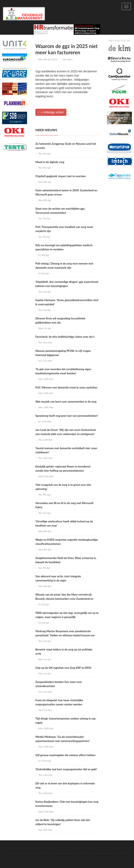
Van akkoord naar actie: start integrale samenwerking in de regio (58, 578)
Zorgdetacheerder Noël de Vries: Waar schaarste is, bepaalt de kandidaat (66, 560)
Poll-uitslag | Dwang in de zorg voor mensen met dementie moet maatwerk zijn (64, 266)
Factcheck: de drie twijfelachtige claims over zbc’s (65, 337)
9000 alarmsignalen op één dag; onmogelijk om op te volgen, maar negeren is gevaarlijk (67, 615)
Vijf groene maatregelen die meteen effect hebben (65, 755)
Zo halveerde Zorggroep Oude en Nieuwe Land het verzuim (66, 146)
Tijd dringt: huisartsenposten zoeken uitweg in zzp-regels (66, 721)
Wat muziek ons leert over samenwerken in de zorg (66, 402)
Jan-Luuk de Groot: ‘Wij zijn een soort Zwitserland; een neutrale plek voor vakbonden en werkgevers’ (66, 432)
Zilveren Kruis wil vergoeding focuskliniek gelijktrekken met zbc (60, 320)
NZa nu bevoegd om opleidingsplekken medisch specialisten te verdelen (64, 247)
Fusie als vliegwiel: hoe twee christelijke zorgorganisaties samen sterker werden (59, 702)
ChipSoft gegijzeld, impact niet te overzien (61, 176)
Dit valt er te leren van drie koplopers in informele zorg (65, 785)
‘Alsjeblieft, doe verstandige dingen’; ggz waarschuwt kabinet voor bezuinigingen (67, 284)
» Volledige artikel (51, 112)
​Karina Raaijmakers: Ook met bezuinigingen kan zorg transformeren (67, 804)
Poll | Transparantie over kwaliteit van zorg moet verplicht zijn (64, 229)
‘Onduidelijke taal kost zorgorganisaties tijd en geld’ (66, 769)
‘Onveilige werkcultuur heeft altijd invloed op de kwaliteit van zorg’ (64, 523)
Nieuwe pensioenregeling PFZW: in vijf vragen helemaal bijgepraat (63, 353)
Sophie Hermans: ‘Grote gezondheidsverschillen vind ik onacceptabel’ (67, 302)
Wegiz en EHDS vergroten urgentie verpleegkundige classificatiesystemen (67, 542)
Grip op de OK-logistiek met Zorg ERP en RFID (63, 668)
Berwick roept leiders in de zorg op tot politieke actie (64, 652)
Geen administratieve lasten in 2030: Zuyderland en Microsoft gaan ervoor (66, 192)
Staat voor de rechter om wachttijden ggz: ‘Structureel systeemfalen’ (60, 211)
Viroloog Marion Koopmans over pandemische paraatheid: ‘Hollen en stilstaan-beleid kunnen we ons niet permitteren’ (65, 635)
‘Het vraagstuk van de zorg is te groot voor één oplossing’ (63, 487)
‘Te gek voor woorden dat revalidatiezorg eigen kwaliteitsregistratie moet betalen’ (63, 371)
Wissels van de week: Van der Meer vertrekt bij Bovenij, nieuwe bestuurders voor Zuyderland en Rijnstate (64, 599)
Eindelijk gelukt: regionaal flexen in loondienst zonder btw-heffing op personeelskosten (63, 469)
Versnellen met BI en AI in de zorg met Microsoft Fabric (64, 505)
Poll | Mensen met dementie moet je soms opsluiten (66, 387)
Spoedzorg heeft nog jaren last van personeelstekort (67, 416)
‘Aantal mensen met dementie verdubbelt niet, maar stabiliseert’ (66, 450)
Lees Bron (68, 59)
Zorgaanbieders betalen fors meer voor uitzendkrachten (59, 684)
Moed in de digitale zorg (50, 162)
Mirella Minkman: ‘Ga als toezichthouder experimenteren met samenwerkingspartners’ (63, 739)
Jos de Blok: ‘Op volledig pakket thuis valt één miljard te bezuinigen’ (63, 822)
